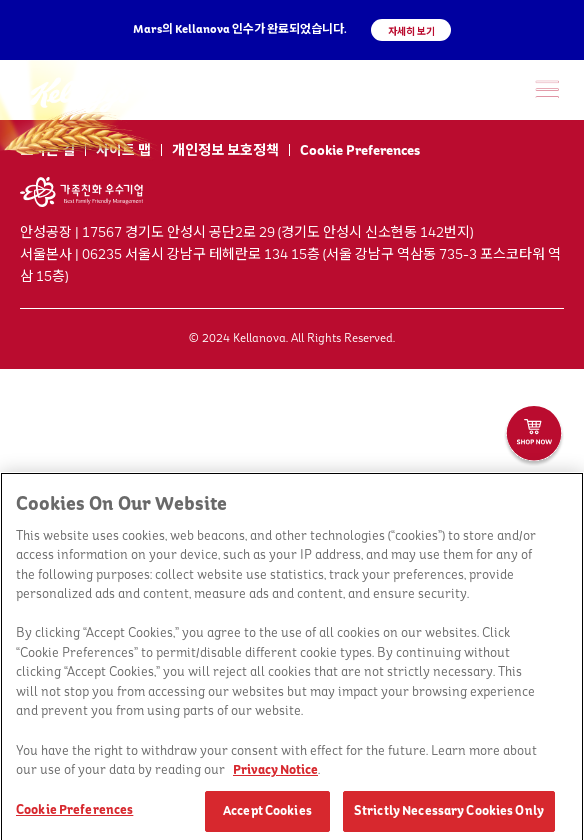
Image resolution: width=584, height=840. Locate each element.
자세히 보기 (411, 31)
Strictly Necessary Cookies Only (449, 814)
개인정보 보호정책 (225, 151)
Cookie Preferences (360, 151)
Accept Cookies (267, 814)
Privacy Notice (275, 773)
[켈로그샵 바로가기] (534, 436)
